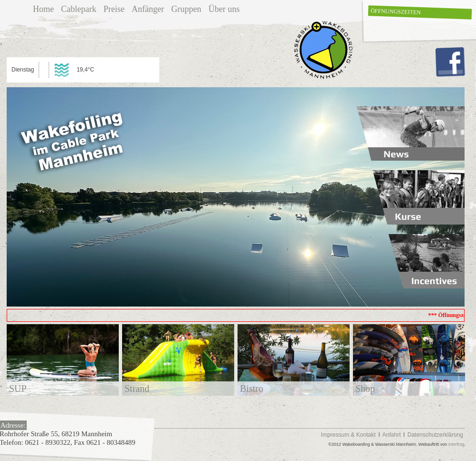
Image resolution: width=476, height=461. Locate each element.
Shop (365, 389)
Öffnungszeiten (396, 11)
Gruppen (186, 9)
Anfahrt (392, 435)
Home (43, 9)
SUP (18, 389)
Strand (137, 389)
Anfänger (148, 9)
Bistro (252, 389)
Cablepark (79, 9)
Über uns (224, 9)
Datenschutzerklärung (435, 435)
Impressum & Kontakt (348, 435)
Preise (114, 9)
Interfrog (456, 444)
